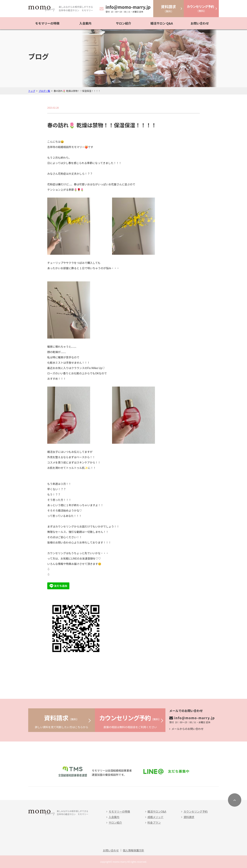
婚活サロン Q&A (162, 23)
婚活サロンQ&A (157, 811)
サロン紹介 (124, 23)
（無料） (168, 8)
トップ (32, 91)
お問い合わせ (200, 23)
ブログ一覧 (44, 91)
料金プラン (154, 822)
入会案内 (85, 23)
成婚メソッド (156, 817)
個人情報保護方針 (134, 850)
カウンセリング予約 (196, 811)
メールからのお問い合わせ (188, 729)
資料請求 (189, 817)
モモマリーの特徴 (47, 23)
